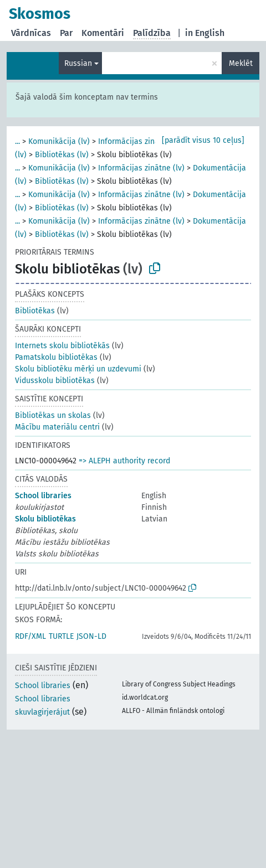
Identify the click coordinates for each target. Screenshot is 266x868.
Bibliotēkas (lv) (62, 155)
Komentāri (103, 33)
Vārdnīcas (31, 33)
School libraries (43, 496)
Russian (78, 63)
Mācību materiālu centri (57, 427)
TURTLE (61, 636)
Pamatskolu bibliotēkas (56, 357)
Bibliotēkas (35, 311)
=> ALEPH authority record (124, 461)
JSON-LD (91, 636)
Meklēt (241, 63)
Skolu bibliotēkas (45, 519)
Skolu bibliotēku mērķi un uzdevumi (78, 369)
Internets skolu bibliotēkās (62, 346)
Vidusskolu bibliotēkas (55, 381)
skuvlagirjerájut (42, 712)
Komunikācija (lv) (59, 141)
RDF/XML (30, 636)
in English (205, 33)
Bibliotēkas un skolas (53, 415)
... (17, 141)
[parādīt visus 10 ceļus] (203, 140)
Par (66, 33)
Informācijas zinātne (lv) (141, 141)
